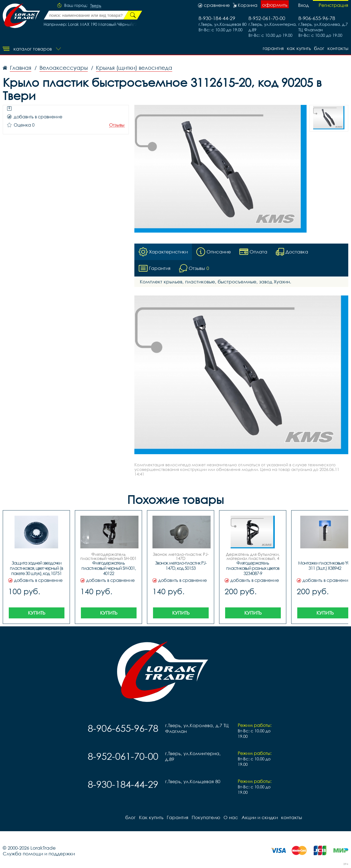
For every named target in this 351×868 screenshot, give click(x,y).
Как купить (299, 48)
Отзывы (117, 125)
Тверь (96, 6)
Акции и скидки (259, 817)
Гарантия (273, 48)
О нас (230, 817)
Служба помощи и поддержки (39, 854)
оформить (275, 5)
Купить (37, 613)
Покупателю (206, 817)
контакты (338, 48)
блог (319, 48)
